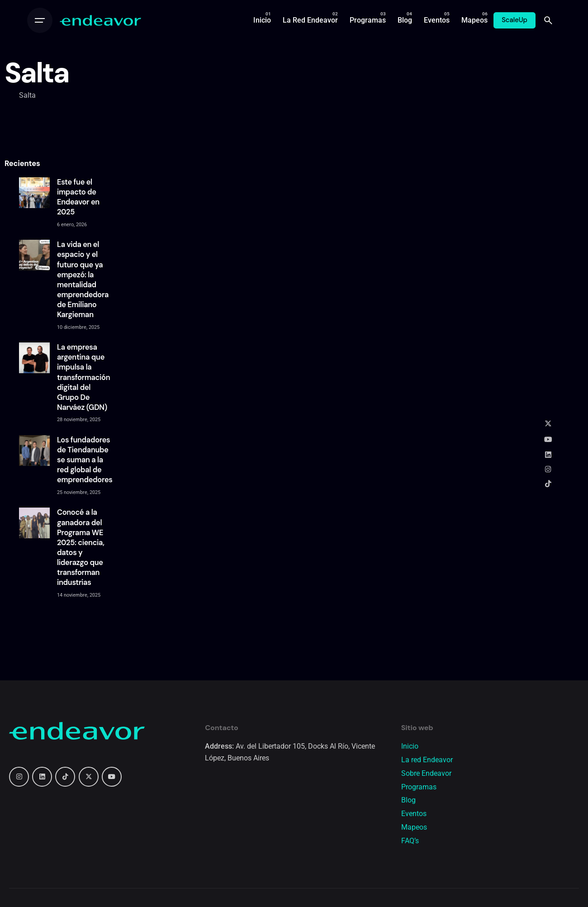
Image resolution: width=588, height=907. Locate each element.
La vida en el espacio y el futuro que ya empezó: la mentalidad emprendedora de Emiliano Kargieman (83, 280)
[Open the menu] (40, 20)
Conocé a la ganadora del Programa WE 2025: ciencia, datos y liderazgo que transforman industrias (81, 547)
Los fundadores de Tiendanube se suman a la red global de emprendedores (85, 460)
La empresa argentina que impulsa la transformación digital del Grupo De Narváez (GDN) (83, 377)
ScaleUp (514, 20)
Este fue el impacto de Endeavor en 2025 (78, 197)
